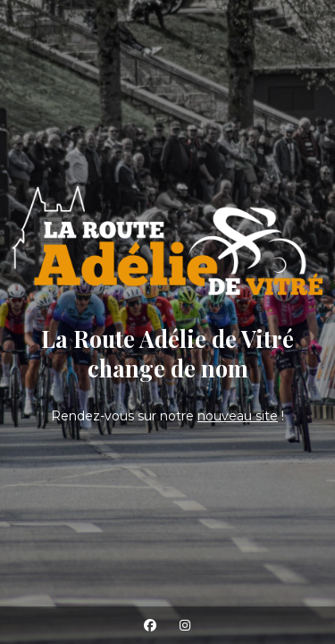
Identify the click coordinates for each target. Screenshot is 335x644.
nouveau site (238, 416)
